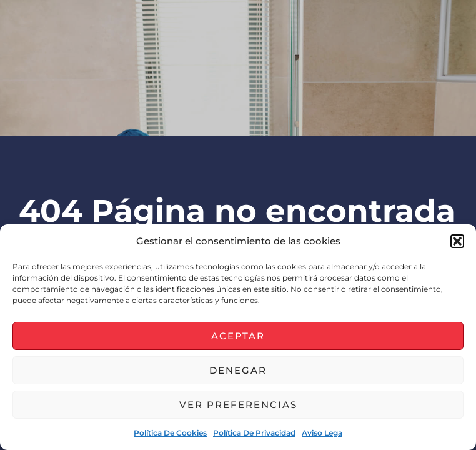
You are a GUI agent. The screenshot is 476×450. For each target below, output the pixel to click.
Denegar (238, 370)
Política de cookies (170, 433)
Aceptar (238, 336)
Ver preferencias (238, 405)
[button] (457, 241)
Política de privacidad (254, 433)
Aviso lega (322, 433)
